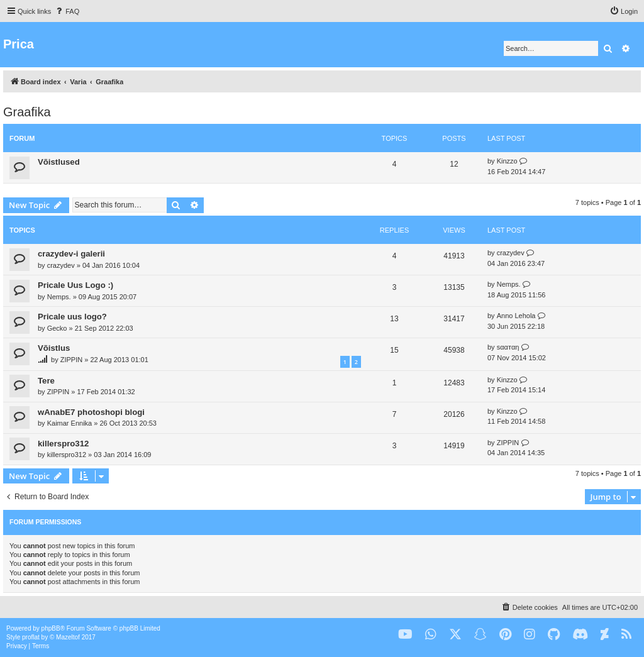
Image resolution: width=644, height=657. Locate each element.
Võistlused (59, 162)
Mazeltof (68, 637)
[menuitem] (67, 11)
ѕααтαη (508, 347)
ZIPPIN (71, 360)
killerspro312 (63, 444)
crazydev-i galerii (71, 254)
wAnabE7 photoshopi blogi (91, 412)
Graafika (27, 112)
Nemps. (59, 297)
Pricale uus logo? (72, 317)
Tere (46, 381)
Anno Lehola (516, 316)
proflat (31, 637)
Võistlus (54, 348)
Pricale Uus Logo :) (75, 285)
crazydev (61, 265)
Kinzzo (507, 161)
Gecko (57, 328)
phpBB (51, 628)
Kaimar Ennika (70, 423)
